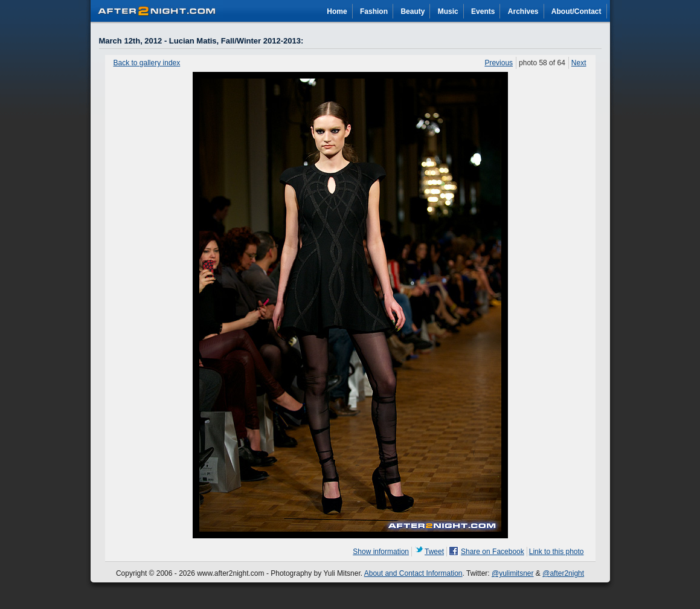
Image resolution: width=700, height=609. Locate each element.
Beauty (413, 11)
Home (337, 11)
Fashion (374, 11)
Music (448, 11)
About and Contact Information (413, 573)
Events (483, 11)
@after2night (563, 573)
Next (579, 63)
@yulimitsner (513, 573)
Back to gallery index (147, 63)
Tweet (434, 552)
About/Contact (576, 11)
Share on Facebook (493, 552)
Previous (499, 63)
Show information (381, 552)
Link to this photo (557, 552)
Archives (523, 11)
